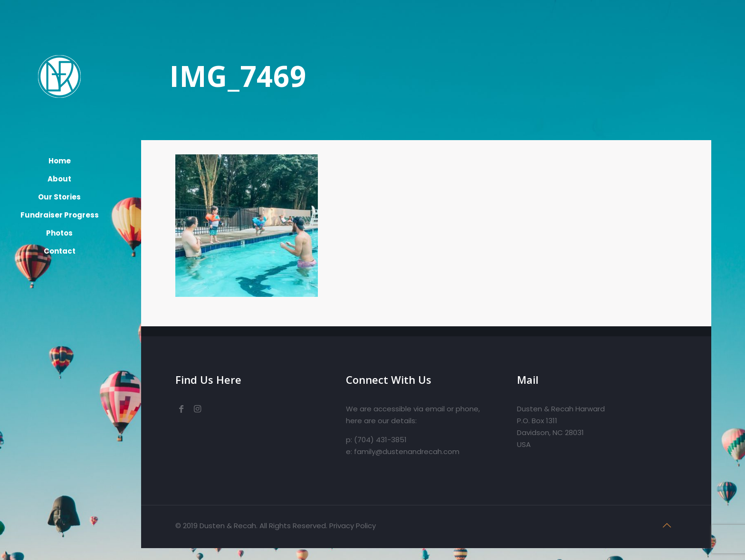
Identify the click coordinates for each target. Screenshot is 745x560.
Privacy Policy (353, 526)
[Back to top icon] (667, 525)
